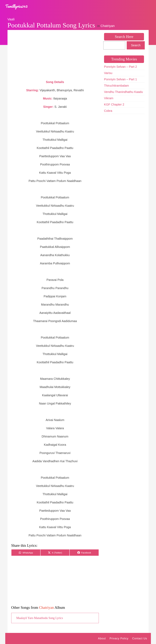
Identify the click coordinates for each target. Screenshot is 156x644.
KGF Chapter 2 (114, 104)
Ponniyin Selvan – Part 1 (120, 79)
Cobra (108, 111)
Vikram (109, 98)
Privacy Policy (119, 638)
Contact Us (140, 638)
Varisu (108, 73)
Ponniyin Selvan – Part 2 (120, 67)
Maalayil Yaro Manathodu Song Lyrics (40, 618)
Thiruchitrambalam (117, 86)
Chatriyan (108, 26)
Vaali (11, 19)
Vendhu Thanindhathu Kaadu (123, 92)
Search (136, 45)
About (102, 638)
